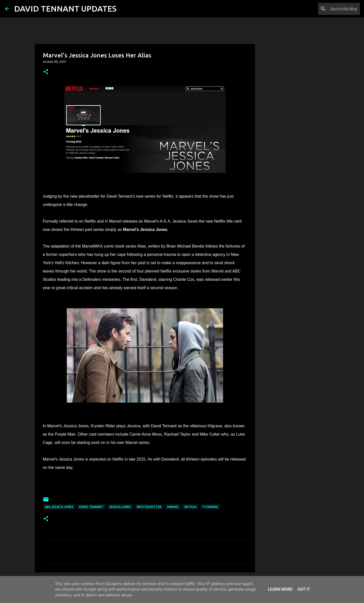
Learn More (280, 589)
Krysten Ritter (149, 507)
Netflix (190, 507)
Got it (304, 589)
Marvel (173, 507)
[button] (46, 72)
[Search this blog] (333, 9)
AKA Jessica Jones (59, 507)
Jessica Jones (120, 507)
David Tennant (91, 507)
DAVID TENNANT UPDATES (65, 9)
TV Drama (210, 507)
